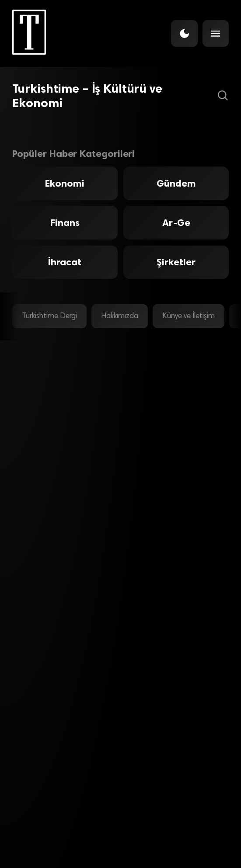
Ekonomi (65, 183)
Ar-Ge (176, 223)
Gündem (176, 183)
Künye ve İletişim (189, 316)
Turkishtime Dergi (49, 316)
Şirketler (176, 262)
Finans (65, 223)
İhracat (65, 262)
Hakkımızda (120, 316)
